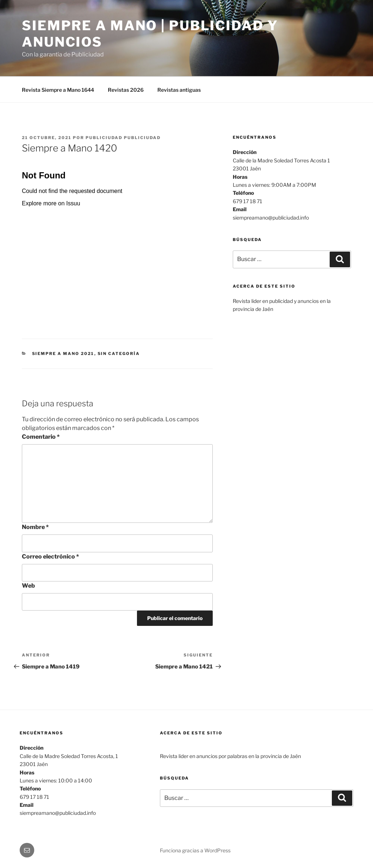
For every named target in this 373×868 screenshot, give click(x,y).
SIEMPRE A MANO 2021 (63, 354)
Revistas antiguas (179, 90)
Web (28, 586)
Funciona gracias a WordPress (195, 850)
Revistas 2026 (126, 90)
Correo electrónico (50, 557)
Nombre (35, 527)
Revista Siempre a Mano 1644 (58, 90)
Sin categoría (119, 354)
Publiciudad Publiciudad (123, 138)
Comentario (41, 437)
